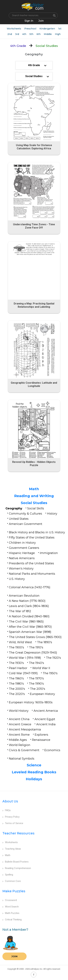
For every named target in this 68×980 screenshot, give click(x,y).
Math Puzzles (11, 913)
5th (31, 34)
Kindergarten (47, 29)
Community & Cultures (25, 514)
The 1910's (36, 647)
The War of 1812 (20, 611)
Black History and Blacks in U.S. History (37, 532)
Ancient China (19, 719)
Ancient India (46, 724)
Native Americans (22, 558)
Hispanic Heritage (22, 553)
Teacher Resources (18, 833)
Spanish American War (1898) (30, 632)
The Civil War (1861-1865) (26, 622)
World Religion (20, 745)
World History (19, 711)
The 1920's (53, 658)
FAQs (7, 810)
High (58, 34)
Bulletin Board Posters (15, 862)
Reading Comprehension (17, 868)
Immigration (49, 553)
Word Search (11, 907)
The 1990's (36, 684)
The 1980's (16, 684)
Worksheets (14, 29)
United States (19, 519)
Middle (48, 34)
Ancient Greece (20, 724)
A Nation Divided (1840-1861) (29, 616)
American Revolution (24, 596)
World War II (41, 668)
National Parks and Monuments (32, 574)
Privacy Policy (11, 817)
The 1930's (16, 663)
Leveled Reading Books (34, 772)
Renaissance (41, 740)
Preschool (30, 29)
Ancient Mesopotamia (25, 730)
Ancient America (46, 711)
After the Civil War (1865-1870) (30, 627)
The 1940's (36, 663)
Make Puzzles (14, 891)
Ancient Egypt (45, 719)
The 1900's (16, 647)
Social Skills (36, 508)
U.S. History (17, 579)
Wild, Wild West (20, 642)
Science (34, 765)
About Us (10, 801)
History (52, 514)
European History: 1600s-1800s (31, 702)
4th (24, 34)
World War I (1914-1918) (25, 658)
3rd (17, 34)
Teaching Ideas (12, 849)
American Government (26, 524)
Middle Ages (18, 740)
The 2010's (38, 689)
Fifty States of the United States (32, 538)
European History (42, 694)
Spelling (8, 875)
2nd (10, 34)
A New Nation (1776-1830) (27, 601)
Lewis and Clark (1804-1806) (29, 606)
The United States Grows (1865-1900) (35, 637)
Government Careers (24, 548)
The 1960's (16, 678)
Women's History (21, 569)
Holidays (34, 779)
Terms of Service (13, 823)
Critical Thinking (12, 920)
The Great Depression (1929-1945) (33, 653)
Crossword (10, 900)
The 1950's (50, 673)
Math (34, 489)
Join (15, 956)
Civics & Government (24, 750)
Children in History (22, 543)
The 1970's (36, 678)
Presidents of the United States (31, 563)
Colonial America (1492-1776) (30, 587)
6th (39, 34)
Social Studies (34, 503)
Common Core (12, 881)
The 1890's (45, 642)
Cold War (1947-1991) (23, 673)
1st (60, 29)
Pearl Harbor (18, 668)
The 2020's (17, 694)
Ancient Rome (19, 735)
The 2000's (17, 689)
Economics (52, 750)
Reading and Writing (34, 496)
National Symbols (22, 759)
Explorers (41, 735)
